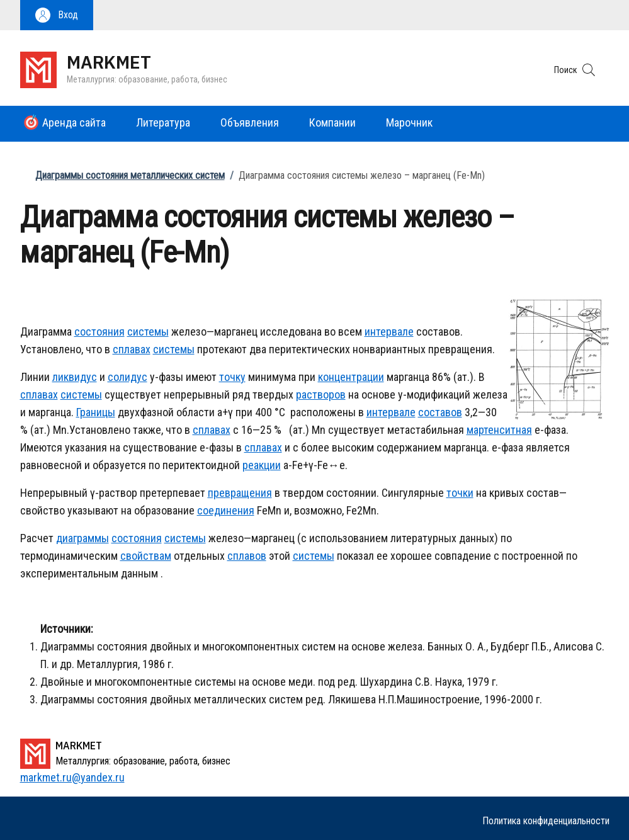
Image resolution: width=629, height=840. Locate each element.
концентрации (351, 377)
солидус (127, 377)
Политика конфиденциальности (546, 821)
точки (460, 493)
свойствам (146, 556)
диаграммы (82, 538)
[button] (57, 15)
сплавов (247, 556)
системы (148, 332)
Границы (96, 412)
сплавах (132, 349)
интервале (389, 332)
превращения (240, 493)
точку (232, 377)
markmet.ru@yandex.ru (72, 777)
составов (440, 412)
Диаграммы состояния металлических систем (130, 175)
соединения (226, 510)
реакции (262, 465)
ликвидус (75, 377)
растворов (321, 394)
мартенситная (499, 430)
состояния (99, 332)
